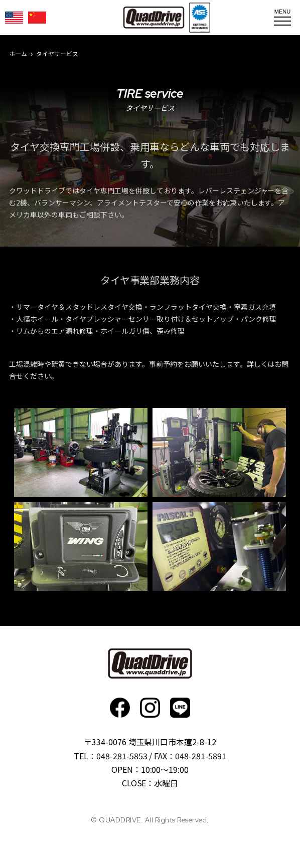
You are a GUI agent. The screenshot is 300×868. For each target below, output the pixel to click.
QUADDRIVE (154, 18)
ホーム (18, 53)
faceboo (120, 708)
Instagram (150, 708)
